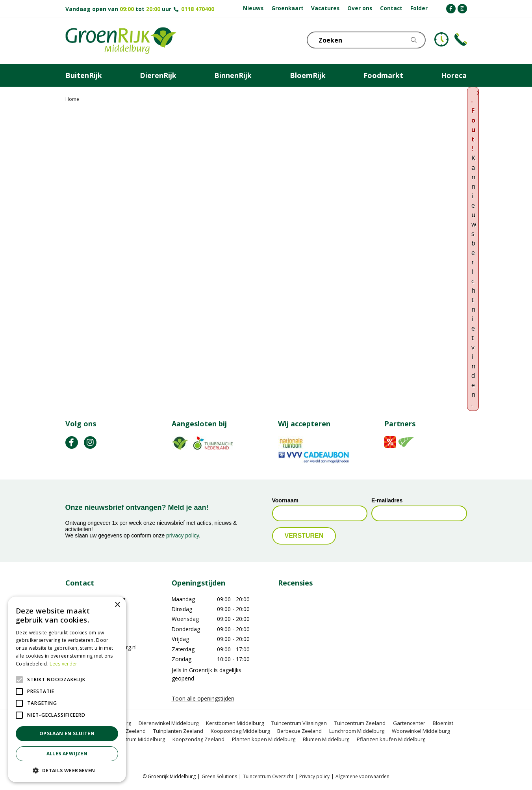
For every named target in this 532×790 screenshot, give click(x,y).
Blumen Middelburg (326, 739)
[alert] (67, 689)
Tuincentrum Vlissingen (299, 723)
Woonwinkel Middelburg (421, 731)
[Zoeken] (371, 40)
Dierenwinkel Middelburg (169, 723)
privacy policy (183, 535)
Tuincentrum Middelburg (136, 739)
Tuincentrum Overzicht (268, 776)
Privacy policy (314, 776)
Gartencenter (409, 723)
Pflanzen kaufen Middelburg (391, 739)
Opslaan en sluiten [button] (67, 733)
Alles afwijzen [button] (67, 754)
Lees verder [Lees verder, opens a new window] (63, 664)
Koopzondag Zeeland (198, 739)
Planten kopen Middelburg (264, 739)
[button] (67, 770)
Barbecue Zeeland (299, 731)
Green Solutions (219, 776)
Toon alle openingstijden (203, 698)
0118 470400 (198, 9)
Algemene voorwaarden (362, 776)
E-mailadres (387, 500)
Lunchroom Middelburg (357, 731)
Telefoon (461, 39)
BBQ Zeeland (130, 731)
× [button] (117, 605)
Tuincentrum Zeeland (360, 723)
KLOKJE (441, 39)
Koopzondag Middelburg (240, 731)
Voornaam (285, 500)
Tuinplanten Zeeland (178, 731)
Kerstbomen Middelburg (235, 723)
